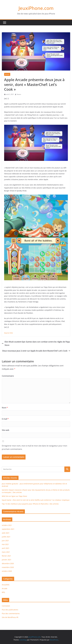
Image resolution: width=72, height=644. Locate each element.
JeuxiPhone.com (36, 8)
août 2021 (6, 533)
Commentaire (8, 376)
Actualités (6, 585)
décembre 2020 (8, 563)
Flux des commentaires (11, 613)
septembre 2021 (8, 529)
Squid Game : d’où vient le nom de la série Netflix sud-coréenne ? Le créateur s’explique (36, 500)
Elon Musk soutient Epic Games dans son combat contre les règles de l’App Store (36, 343)
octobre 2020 (7, 571)
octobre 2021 (7, 525)
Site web (6, 430)
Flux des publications (10, 610)
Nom (5, 408)
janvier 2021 (7, 560)
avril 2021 (6, 548)
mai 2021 (5, 544)
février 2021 (6, 556)
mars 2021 (6, 552)
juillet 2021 (6, 537)
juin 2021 (5, 541)
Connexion (6, 606)
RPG (3, 592)
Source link (8, 333)
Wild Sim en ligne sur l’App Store (14, 496)
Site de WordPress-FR (10, 617)
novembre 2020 (8, 567)
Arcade (7, 74)
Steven (19, 94)
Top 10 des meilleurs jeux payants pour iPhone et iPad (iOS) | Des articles (30, 504)
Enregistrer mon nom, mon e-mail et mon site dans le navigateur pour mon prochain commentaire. (35, 447)
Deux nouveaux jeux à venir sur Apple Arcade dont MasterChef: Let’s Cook (36, 351)
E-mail (5, 419)
